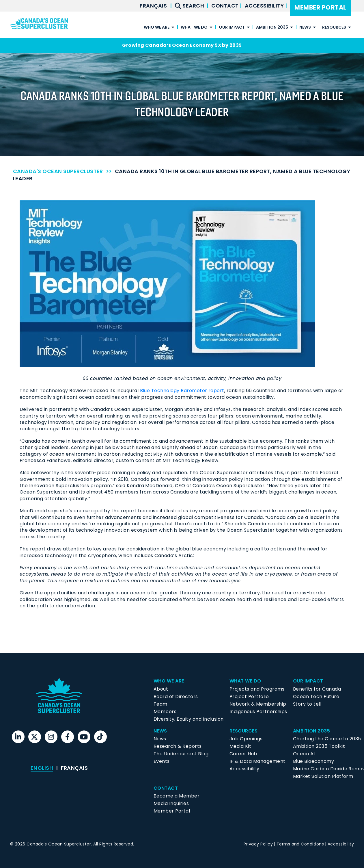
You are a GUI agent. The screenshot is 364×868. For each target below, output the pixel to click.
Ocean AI (304, 754)
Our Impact (232, 28)
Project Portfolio (249, 697)
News (305, 28)
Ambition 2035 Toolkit (319, 746)
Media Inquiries (171, 803)
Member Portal (320, 7)
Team (160, 704)
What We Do (194, 28)
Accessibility (265, 6)
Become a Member (177, 796)
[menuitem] (153, 6)
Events (162, 761)
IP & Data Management (257, 761)
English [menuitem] (42, 768)
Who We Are (157, 28)
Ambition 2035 (272, 28)
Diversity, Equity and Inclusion (189, 719)
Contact (226, 6)
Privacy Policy (258, 844)
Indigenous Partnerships (258, 712)
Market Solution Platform (323, 776)
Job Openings (246, 739)
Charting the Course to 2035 (327, 739)
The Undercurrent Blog (181, 754)
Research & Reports (178, 746)
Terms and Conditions (300, 844)
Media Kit (240, 746)
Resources (334, 28)
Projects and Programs (257, 689)
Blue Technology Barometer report (182, 391)
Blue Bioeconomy (313, 761)
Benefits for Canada (317, 689)
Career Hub (243, 754)
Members (165, 712)
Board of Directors (176, 697)
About (161, 689)
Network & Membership (258, 704)
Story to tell (307, 704)
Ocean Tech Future (316, 697)
